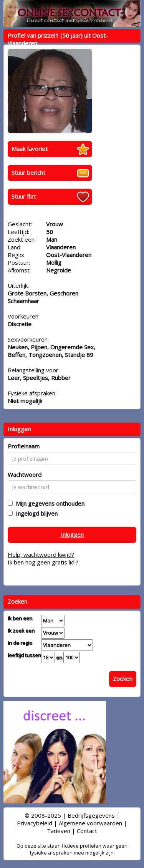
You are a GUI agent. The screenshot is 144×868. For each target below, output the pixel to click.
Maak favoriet (30, 149)
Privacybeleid (35, 823)
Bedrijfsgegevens (91, 815)
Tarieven (59, 831)
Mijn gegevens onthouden (49, 503)
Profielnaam (24, 446)
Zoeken (123, 679)
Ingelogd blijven (35, 513)
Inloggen (72, 534)
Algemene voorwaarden (90, 823)
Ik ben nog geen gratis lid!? (43, 562)
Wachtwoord (25, 475)
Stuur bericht (28, 173)
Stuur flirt (24, 196)
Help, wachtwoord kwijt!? (41, 554)
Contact (87, 831)
